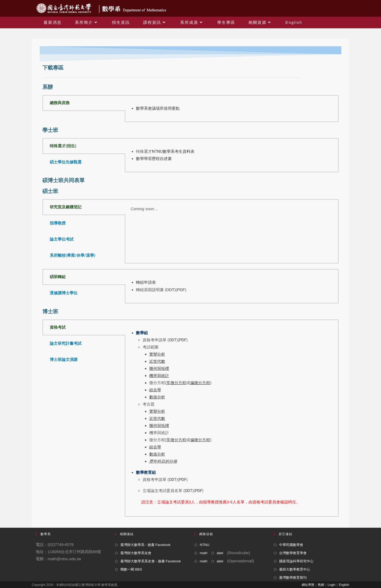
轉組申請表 (146, 282)
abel (220, 553)
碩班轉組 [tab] (58, 277)
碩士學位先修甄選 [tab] (66, 162)
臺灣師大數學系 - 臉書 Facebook (145, 545)
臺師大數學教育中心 (295, 569)
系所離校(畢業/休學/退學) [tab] (72, 255)
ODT (170, 290)
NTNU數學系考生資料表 (173, 151)
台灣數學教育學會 (293, 553)
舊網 (321, 585)
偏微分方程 (200, 440)
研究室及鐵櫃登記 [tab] (66, 207)
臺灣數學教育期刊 (293, 578)
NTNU (205, 545)
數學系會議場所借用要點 (158, 108)
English (344, 585)
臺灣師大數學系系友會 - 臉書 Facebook (151, 561)
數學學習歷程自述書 (154, 159)
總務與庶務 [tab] (60, 103)
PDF (181, 290)
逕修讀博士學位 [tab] (64, 293)
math (204, 553)
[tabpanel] (232, 109)
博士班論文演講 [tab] (64, 360)
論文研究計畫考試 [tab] (66, 343)
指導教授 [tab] (58, 223)
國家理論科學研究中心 (296, 561)
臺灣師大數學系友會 (136, 553)
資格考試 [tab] (58, 327)
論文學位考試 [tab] (62, 239)
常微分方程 (176, 440)
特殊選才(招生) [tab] (63, 146)
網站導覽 (308, 585)
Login (331, 585)
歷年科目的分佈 (163, 461)
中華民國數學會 (291, 545)
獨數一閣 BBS (131, 569)
